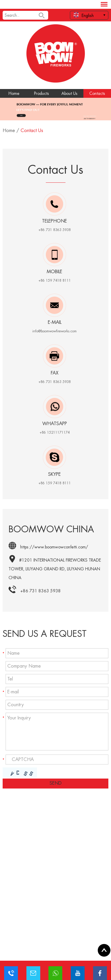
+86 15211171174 (55, 432)
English (84, 15)
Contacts (97, 93)
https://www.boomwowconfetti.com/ (54, 547)
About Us (69, 93)
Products (42, 93)
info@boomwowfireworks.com (54, 331)
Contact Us (32, 131)
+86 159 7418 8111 (55, 483)
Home (14, 93)
